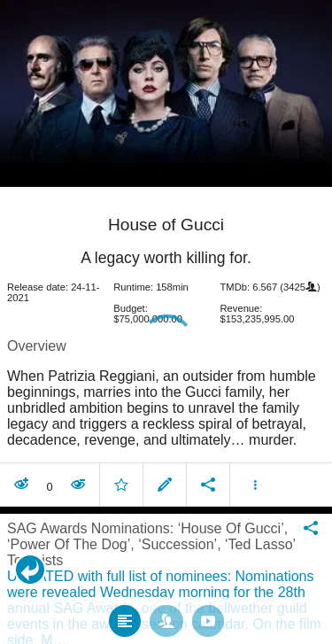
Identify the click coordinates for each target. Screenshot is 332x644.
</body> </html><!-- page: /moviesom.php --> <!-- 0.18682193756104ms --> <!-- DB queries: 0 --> (166, 322)
